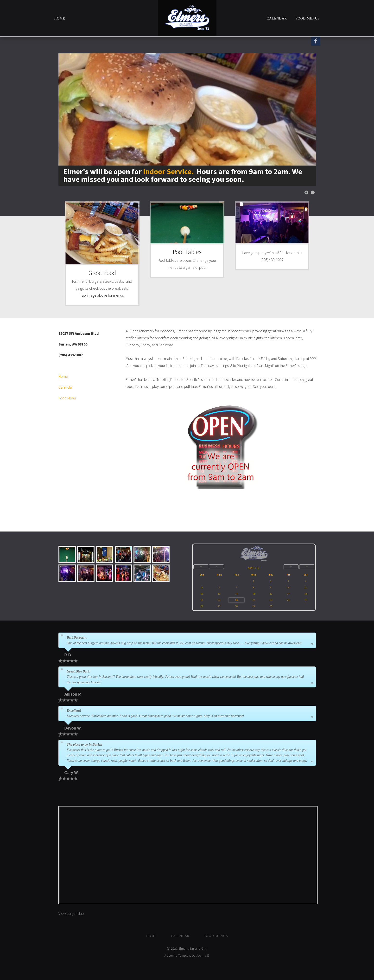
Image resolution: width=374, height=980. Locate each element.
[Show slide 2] (313, 192)
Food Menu (67, 398)
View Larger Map (71, 913)
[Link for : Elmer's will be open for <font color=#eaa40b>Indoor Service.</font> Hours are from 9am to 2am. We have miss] (187, 120)
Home (60, 18)
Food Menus (308, 18)
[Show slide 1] (306, 192)
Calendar (277, 18)
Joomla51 (203, 956)
